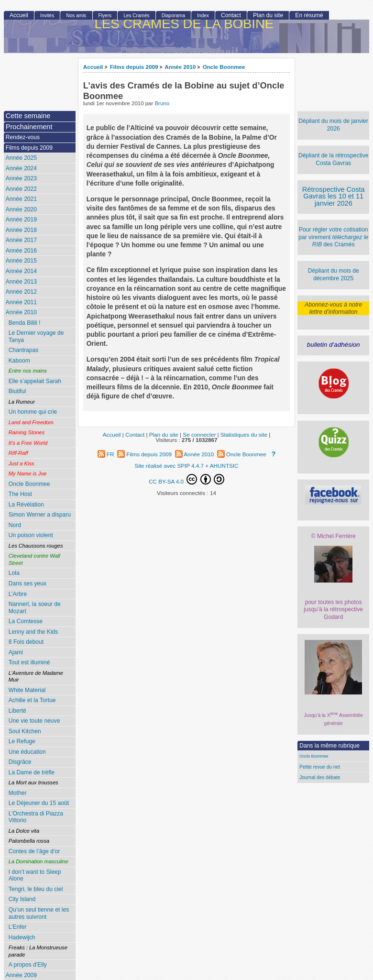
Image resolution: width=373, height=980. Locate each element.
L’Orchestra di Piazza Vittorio (36, 817)
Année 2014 (21, 271)
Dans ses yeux (27, 584)
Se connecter (199, 435)
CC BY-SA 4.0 (186, 479)
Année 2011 (21, 302)
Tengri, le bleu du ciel (36, 889)
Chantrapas (24, 350)
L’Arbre (18, 594)
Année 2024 (21, 168)
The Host (20, 494)
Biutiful (17, 391)
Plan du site (268, 15)
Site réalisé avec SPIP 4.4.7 (169, 466)
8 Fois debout (26, 642)
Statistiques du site (244, 435)
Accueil (93, 67)
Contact (231, 15)
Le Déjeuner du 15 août (39, 803)
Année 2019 (21, 220)
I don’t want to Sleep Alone (35, 875)
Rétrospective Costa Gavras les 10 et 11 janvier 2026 (334, 197)
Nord (15, 525)
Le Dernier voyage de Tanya (36, 336)
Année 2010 (180, 67)
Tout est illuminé (29, 662)
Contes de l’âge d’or (34, 851)
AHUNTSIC (224, 466)
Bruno (162, 103)
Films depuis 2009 (134, 67)
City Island (22, 899)
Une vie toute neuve (34, 721)
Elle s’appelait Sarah (35, 381)
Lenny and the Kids (33, 632)
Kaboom (19, 361)
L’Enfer (18, 927)
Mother (18, 793)
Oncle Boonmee (224, 67)
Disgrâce (20, 762)
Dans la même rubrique (329, 746)
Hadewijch (22, 937)
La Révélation (26, 505)
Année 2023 (21, 178)
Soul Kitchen (25, 731)
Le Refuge (22, 741)
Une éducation (27, 752)
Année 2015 (21, 261)
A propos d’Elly (28, 965)
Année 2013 (21, 282)
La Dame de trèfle (32, 772)
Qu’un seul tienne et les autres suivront (39, 913)
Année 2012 (21, 292)
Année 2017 (21, 240)
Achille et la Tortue (32, 700)
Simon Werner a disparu (40, 515)
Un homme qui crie (33, 412)
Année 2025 (21, 158)
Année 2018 (21, 230)
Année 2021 (21, 199)
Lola (14, 573)
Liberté (17, 711)
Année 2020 (21, 209)
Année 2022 (21, 189)
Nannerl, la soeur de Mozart (35, 608)
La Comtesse (26, 621)
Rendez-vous (23, 137)
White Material (27, 690)
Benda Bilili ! (25, 323)
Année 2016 (21, 251)
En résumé (309, 15)
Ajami (16, 652)
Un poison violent (31, 535)
